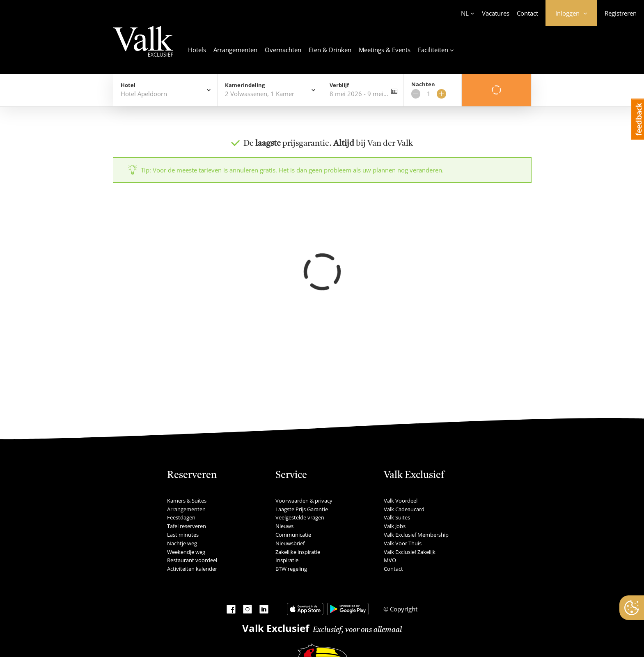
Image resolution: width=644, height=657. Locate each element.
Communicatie (293, 535)
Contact (527, 13)
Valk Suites (397, 517)
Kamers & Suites (187, 501)
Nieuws (284, 526)
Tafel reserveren (187, 526)
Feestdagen (181, 517)
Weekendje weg (186, 552)
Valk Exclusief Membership (416, 535)
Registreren (621, 13)
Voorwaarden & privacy (304, 501)
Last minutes (183, 535)
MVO (390, 560)
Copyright (403, 609)
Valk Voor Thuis (403, 543)
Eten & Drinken (330, 50)
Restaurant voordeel (192, 560)
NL (465, 13)
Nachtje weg (182, 543)
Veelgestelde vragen (300, 517)
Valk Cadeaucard (404, 509)
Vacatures (496, 13)
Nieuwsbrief (290, 543)
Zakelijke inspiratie (298, 552)
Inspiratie (287, 560)
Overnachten (283, 50)
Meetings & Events (385, 50)
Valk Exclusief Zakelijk (410, 552)
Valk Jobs (395, 526)
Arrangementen (235, 50)
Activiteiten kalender (192, 569)
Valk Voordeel (401, 501)
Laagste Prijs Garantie (302, 509)
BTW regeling (291, 569)
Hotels (197, 50)
